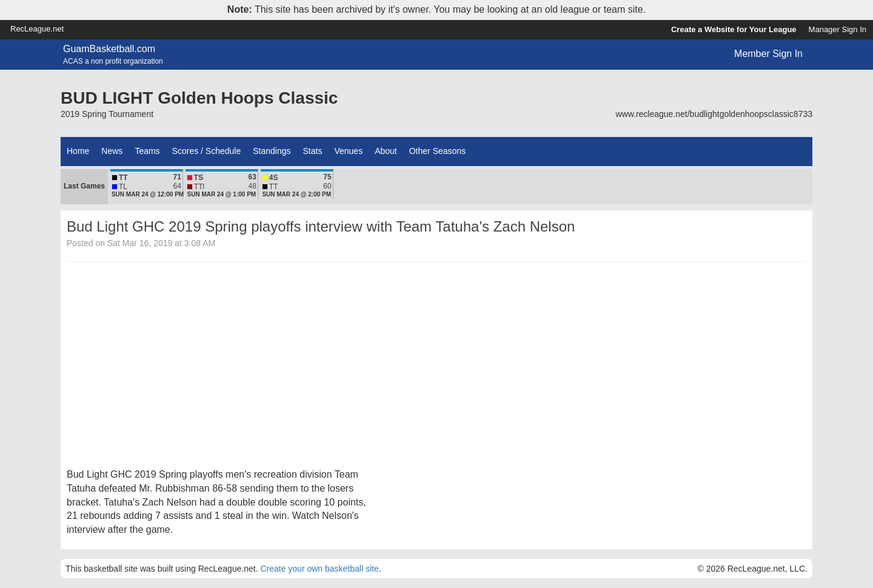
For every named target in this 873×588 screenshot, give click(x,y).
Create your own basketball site (319, 569)
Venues (348, 151)
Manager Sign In (838, 29)
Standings (272, 151)
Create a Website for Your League (734, 29)
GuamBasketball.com (109, 49)
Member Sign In (768, 54)
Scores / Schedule (207, 151)
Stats (313, 151)
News (112, 151)
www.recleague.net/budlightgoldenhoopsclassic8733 (714, 114)
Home (78, 151)
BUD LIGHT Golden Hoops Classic (199, 98)
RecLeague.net (37, 29)
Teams (147, 151)
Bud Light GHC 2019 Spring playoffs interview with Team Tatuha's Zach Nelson (321, 226)
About (386, 151)
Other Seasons (437, 151)
